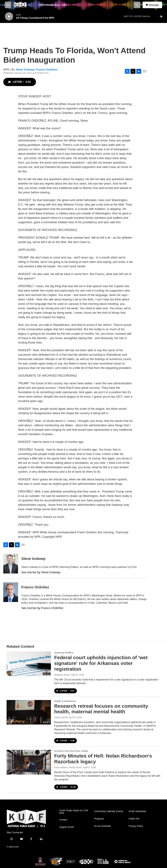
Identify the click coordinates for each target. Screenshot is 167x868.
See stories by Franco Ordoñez (42, 608)
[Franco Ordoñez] (11, 592)
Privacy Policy (136, 826)
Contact (63, 820)
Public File (134, 819)
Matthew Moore (62, 675)
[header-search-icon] (137, 5)
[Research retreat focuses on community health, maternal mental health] (29, 712)
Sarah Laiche (61, 717)
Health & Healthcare (65, 701)
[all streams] (162, 16)
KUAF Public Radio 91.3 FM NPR (74, 812)
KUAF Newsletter (138, 811)
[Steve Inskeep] (11, 564)
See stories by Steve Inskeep (41, 572)
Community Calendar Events (109, 811)
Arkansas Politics (64, 653)
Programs (99, 819)
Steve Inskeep (25, 70)
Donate (154, 5)
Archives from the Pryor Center (71, 751)
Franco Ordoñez (47, 70)
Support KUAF (67, 827)
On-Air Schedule (102, 826)
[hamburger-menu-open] (8, 5)
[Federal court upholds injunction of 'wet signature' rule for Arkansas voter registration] (29, 664)
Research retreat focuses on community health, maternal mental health (101, 709)
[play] (9, 16)
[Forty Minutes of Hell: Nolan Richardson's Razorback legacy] (29, 762)
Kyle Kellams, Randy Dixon (68, 767)
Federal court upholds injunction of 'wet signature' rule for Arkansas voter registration (101, 663)
